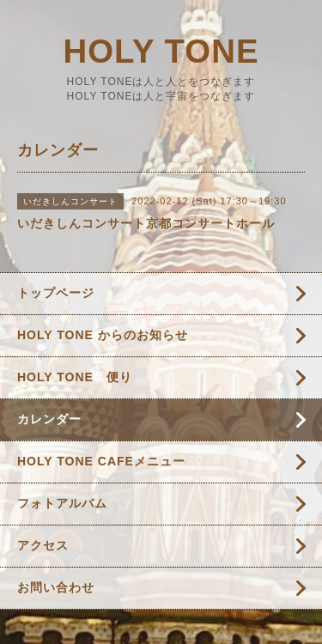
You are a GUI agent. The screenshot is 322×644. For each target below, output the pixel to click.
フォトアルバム (62, 503)
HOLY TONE (161, 51)
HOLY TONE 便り (75, 377)
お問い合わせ (56, 587)
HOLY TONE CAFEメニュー (101, 461)
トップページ (56, 293)
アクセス (43, 545)
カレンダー (49, 419)
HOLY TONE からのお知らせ (103, 335)
